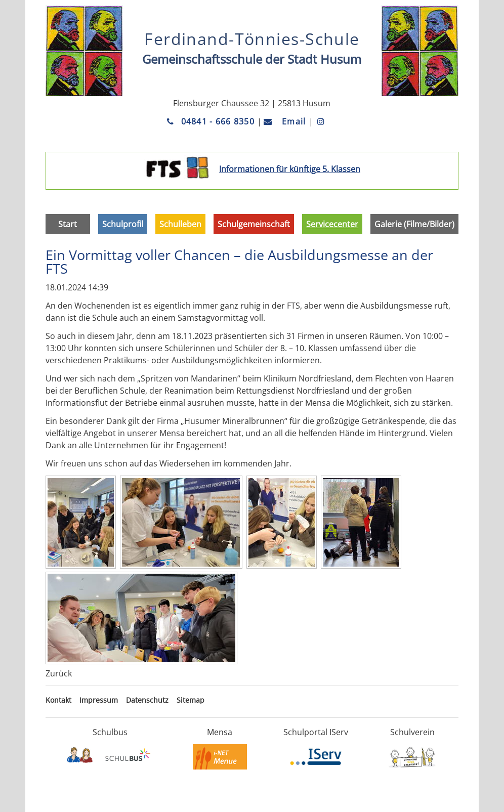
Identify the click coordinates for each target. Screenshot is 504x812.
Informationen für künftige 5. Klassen (290, 169)
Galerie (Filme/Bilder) (414, 224)
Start (68, 224)
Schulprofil (123, 224)
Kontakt (58, 700)
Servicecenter (332, 224)
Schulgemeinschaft (254, 224)
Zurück (59, 673)
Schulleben (180, 224)
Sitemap (191, 700)
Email (286, 121)
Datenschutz (147, 700)
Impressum (99, 700)
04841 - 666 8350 (212, 121)
